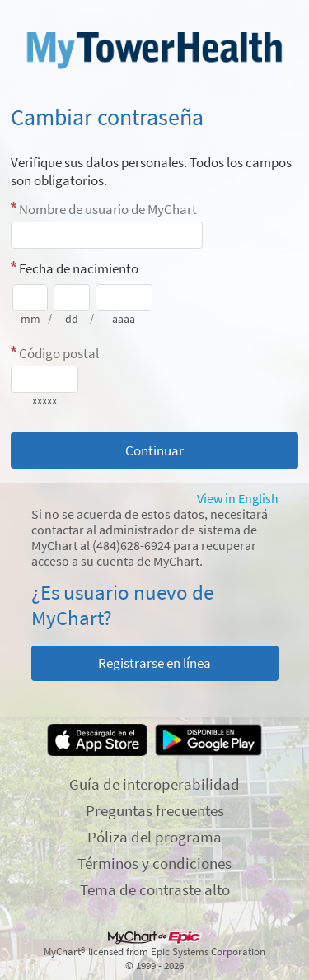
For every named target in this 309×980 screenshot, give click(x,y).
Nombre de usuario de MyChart (108, 209)
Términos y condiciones (154, 863)
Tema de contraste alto (155, 889)
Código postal (59, 353)
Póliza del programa (154, 837)
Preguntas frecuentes (155, 810)
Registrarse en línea (154, 663)
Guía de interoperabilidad (154, 784)
